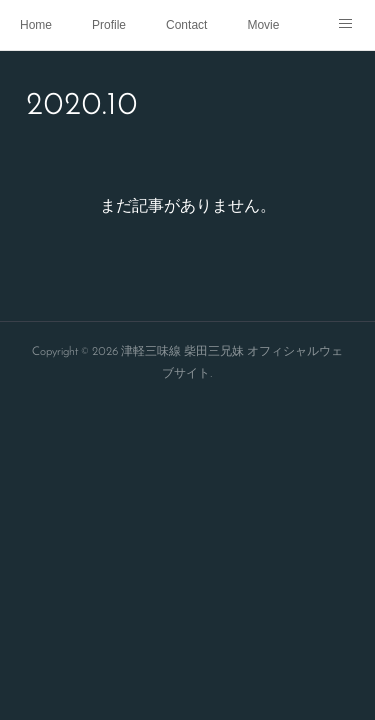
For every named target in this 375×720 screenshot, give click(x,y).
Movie (263, 25)
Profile (109, 25)
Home (36, 25)
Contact (186, 25)
